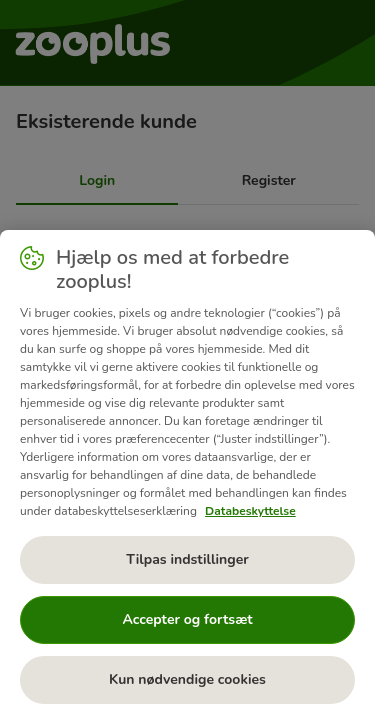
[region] (187, 475)
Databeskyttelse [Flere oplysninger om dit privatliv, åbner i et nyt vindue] (250, 511)
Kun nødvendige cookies (187, 679)
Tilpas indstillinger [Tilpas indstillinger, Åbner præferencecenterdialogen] (187, 559)
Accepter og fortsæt (187, 619)
